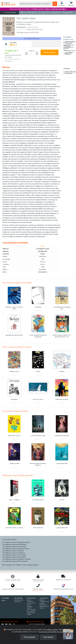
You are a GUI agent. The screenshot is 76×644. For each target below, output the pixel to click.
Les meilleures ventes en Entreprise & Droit (16, 549)
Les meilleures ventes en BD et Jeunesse (15, 561)
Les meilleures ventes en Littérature (14, 553)
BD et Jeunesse (7, 565)
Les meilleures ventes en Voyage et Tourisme (17, 559)
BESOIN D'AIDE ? (31, 598)
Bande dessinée (33, 565)
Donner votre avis (37, 29)
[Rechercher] (36, 4)
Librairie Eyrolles (19, 600)
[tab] (17, 44)
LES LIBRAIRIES (19, 598)
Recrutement (43, 605)
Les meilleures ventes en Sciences (13, 551)
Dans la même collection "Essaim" (17, 347)
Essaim (43, 254)
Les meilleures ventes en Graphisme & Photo (16, 542)
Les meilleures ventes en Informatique (14, 545)
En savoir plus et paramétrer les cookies (51, 632)
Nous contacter (31, 611)
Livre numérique (31, 610)
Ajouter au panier (50, 52)
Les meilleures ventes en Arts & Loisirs (14, 555)
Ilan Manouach (21, 27)
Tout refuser (48, 637)
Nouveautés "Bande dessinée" (15, 411)
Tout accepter (29, 637)
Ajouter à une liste (32, 39)
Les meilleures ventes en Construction (14, 547)
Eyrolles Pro (17, 602)
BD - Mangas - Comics (20, 565)
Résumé (67, 69)
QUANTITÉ (32, 51)
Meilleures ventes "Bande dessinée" (18, 475)
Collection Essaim (33, 27)
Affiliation (42, 600)
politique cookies (52, 630)
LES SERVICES (44, 598)
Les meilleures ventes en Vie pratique (14, 557)
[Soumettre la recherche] (55, 4)
